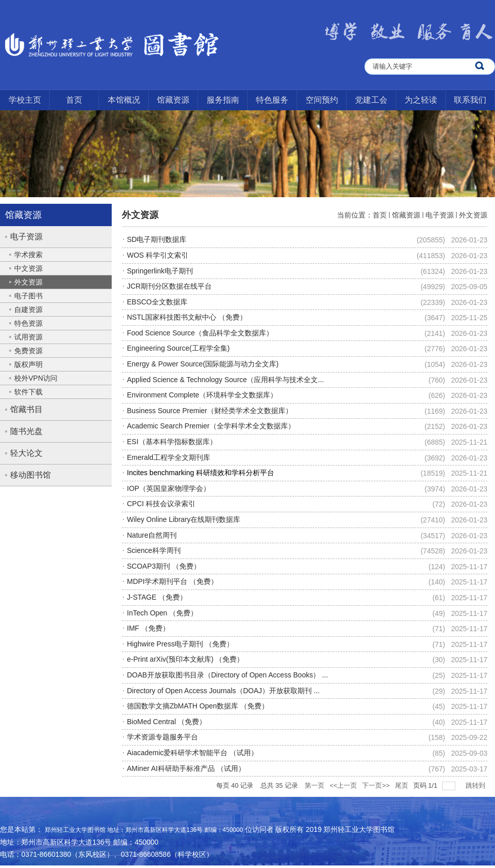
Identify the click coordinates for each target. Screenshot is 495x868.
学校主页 (25, 100)
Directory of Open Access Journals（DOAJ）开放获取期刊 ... (223, 691)
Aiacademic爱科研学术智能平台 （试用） (192, 753)
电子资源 (440, 215)
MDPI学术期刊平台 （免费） (172, 581)
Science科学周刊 (154, 550)
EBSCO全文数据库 (157, 302)
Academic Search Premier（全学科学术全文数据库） (211, 426)
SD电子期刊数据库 (157, 239)
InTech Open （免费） (162, 613)
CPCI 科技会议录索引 (161, 504)
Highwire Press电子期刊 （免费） (180, 644)
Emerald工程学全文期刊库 (169, 457)
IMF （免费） (148, 628)
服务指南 (223, 100)
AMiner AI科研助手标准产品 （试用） (186, 768)
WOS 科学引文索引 (158, 255)
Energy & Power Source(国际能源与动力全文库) (203, 364)
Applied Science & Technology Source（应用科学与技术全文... (225, 380)
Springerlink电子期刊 (160, 271)
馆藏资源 (173, 100)
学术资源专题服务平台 (162, 737)
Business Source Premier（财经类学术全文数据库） (210, 411)
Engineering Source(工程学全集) (178, 348)
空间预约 (322, 100)
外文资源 (473, 215)
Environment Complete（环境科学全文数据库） (202, 395)
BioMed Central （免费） (167, 722)
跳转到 (476, 785)
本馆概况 (124, 100)
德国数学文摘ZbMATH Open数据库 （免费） (198, 706)
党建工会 (371, 100)
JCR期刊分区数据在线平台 (169, 286)
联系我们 (470, 100)
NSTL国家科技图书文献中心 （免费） (187, 317)
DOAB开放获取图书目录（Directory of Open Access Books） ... (227, 675)
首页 (74, 100)
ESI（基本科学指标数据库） (172, 442)
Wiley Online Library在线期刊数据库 (184, 519)
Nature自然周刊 (152, 535)
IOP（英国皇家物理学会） (169, 488)
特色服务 (272, 100)
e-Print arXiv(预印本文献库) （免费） (185, 659)
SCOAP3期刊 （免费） (164, 566)
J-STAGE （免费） (157, 597)
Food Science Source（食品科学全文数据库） (200, 333)
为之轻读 (421, 100)
